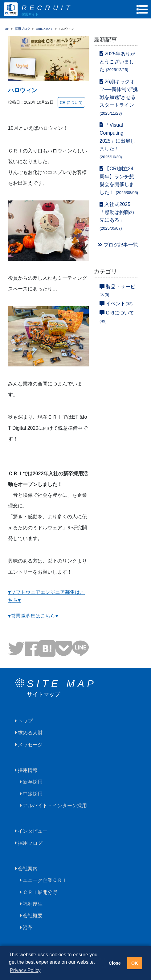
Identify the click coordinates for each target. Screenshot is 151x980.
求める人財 (30, 733)
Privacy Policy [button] (25, 970)
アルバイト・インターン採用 (55, 806)
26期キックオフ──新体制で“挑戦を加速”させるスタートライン (119, 97)
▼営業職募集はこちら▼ (33, 616)
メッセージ (30, 745)
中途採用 (33, 794)
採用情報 (28, 770)
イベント (116, 304)
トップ (25, 721)
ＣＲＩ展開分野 (40, 892)
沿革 (28, 928)
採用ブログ (30, 843)
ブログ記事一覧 (118, 245)
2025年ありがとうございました (117, 61)
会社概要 (33, 916)
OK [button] (135, 963)
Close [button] (115, 963)
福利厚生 (33, 904)
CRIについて (71, 103)
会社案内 (28, 869)
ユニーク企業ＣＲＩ (45, 880)
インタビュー (33, 831)
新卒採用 (33, 782)
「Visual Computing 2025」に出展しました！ (117, 141)
